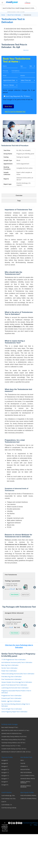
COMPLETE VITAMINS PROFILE (28, 799)
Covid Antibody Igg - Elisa (8, 796)
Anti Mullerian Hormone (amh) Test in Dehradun (17, 662)
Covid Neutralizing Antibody (9, 808)
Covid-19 (4, 802)
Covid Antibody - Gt (7, 805)
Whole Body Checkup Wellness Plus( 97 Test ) (13, 740)
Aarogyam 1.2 (5, 770)
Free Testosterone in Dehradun (11, 679)
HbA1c (22, 760)
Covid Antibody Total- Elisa (8, 799)
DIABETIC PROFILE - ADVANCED (26, 782)
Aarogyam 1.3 (5, 773)
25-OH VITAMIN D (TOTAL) (27, 776)
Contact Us (31, 824)
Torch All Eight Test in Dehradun (12, 709)
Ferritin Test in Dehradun (9, 668)
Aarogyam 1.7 (5, 779)
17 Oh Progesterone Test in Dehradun (14, 660)
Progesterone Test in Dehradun (11, 696)
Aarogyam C (5, 766)
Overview (19, 195)
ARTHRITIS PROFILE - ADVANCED (26, 787)
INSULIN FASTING (25, 770)
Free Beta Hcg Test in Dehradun (12, 677)
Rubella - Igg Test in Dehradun (11, 701)
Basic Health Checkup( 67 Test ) (10, 727)
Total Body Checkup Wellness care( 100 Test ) (13, 743)
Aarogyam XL (5, 785)
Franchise (25, 823)
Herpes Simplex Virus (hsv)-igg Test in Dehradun (17, 682)
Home (3, 15)
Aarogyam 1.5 (5, 776)
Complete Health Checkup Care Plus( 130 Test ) (14, 749)
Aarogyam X (5, 782)
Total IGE (23, 763)
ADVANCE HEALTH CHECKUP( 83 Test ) (12, 734)
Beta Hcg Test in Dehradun (10, 665)
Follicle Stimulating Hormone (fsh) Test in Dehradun (18, 674)
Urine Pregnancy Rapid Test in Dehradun (14, 712)
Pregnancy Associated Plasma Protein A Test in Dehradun (16, 692)
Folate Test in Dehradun (9, 671)
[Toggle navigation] (2, 3)
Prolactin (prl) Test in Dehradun (11, 698)
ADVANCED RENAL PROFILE (28, 779)
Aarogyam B (5, 763)
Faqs (19, 201)
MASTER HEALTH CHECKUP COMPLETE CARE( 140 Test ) (16, 752)
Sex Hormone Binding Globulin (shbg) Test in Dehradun (16, 705)
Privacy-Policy (36, 824)
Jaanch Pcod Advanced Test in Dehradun (14, 685)
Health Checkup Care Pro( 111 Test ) (11, 746)
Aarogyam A (5, 760)
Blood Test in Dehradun (14, 15)
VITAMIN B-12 (24, 766)
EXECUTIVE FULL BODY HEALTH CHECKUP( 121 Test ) (15, 730)
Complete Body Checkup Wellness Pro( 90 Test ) (14, 737)
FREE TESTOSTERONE (26, 773)
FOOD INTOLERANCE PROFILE (28, 796)
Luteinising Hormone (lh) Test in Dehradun (15, 688)
